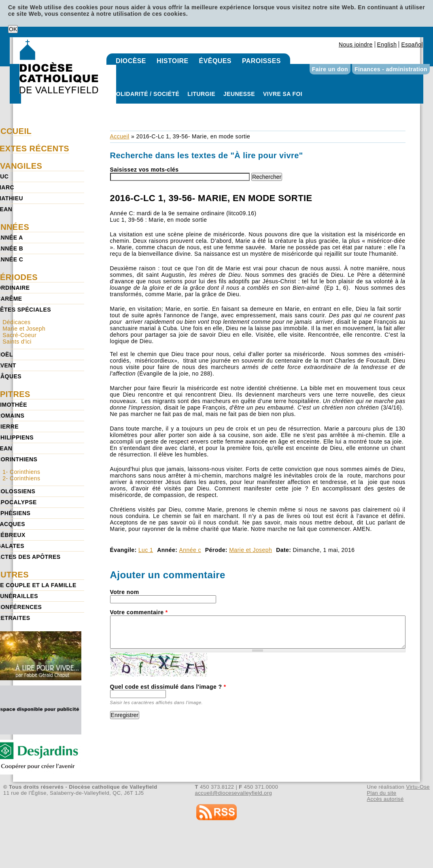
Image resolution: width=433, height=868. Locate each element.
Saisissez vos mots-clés (144, 170)
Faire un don (330, 69)
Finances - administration (391, 69)
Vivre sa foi (283, 94)
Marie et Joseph (250, 550)
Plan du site (381, 793)
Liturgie (201, 94)
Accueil (120, 136)
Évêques (215, 61)
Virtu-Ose (418, 787)
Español (412, 45)
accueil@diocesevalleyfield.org (234, 793)
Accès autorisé (385, 799)
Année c (190, 550)
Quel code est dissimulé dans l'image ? (168, 687)
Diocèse (131, 61)
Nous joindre (356, 45)
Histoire (173, 61)
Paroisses (261, 61)
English (387, 45)
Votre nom (125, 592)
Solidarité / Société (146, 94)
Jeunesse (239, 94)
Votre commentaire (139, 612)
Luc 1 (146, 550)
